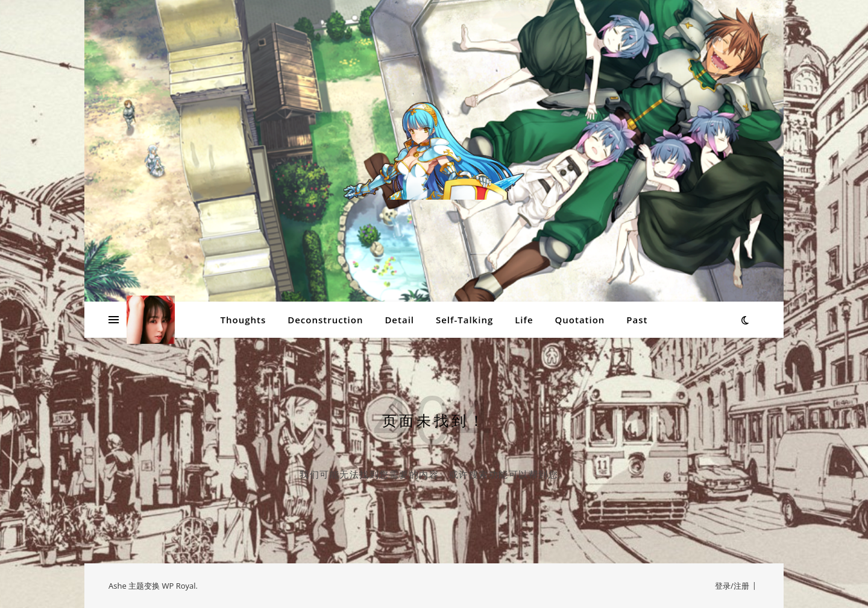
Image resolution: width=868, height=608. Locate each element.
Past (637, 320)
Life (524, 320)
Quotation (580, 320)
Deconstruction (325, 320)
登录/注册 (732, 586)
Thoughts (244, 320)
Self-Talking (464, 320)
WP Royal (178, 586)
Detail (399, 320)
